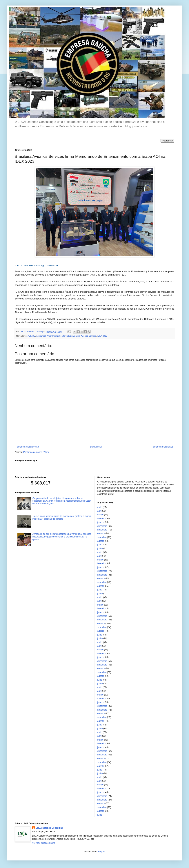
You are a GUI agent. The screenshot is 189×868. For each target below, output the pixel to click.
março (100, 515)
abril (100, 511)
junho (100, 549)
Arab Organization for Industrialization (63, 336)
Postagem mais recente (27, 447)
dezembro (102, 526)
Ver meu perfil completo (44, 843)
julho (100, 545)
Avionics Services (88, 336)
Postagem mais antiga (162, 447)
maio (100, 507)
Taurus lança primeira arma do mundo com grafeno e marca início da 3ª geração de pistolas (62, 517)
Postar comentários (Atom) (36, 452)
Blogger (101, 852)
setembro (102, 537)
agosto (101, 541)
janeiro (101, 522)
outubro (101, 533)
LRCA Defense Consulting (49, 828)
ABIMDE (31, 336)
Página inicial (95, 447)
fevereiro (102, 519)
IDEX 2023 (102, 336)
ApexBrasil (41, 336)
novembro (102, 530)
